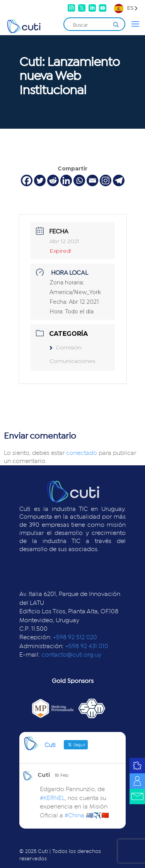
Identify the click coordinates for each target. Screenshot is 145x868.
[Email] (92, 180)
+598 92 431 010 (87, 646)
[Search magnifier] (116, 25)
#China (74, 815)
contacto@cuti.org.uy (71, 655)
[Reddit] (53, 180)
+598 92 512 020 (75, 637)
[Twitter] (40, 180)
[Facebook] (27, 180)
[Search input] (91, 25)
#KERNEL (52, 798)
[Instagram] (106, 180)
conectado (82, 453)
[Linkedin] (66, 180)
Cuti (44, 775)
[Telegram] (119, 180)
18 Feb (61, 775)
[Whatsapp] (79, 180)
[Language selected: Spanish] (126, 8)
